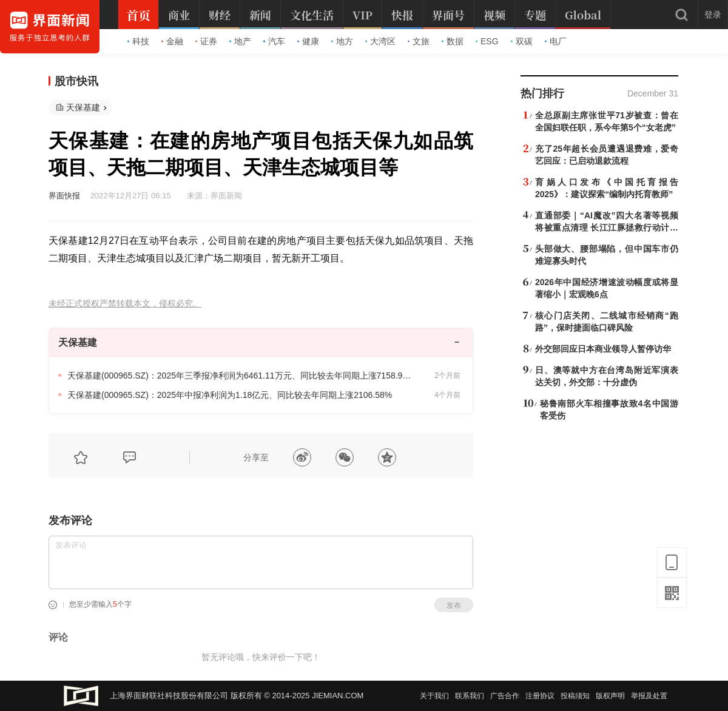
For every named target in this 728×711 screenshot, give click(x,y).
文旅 (419, 41)
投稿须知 (575, 696)
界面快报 (64, 196)
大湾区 (380, 41)
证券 (206, 41)
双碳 (522, 41)
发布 (454, 605)
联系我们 (470, 696)
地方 (342, 41)
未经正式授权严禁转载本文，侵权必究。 (125, 304)
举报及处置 (649, 696)
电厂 (556, 41)
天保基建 (83, 107)
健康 (308, 41)
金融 (172, 41)
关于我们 (434, 696)
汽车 (274, 41)
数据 (453, 41)
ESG (487, 41)
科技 (138, 41)
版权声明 (610, 696)
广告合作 (505, 696)
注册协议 (540, 696)
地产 (240, 41)
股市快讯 (76, 81)
